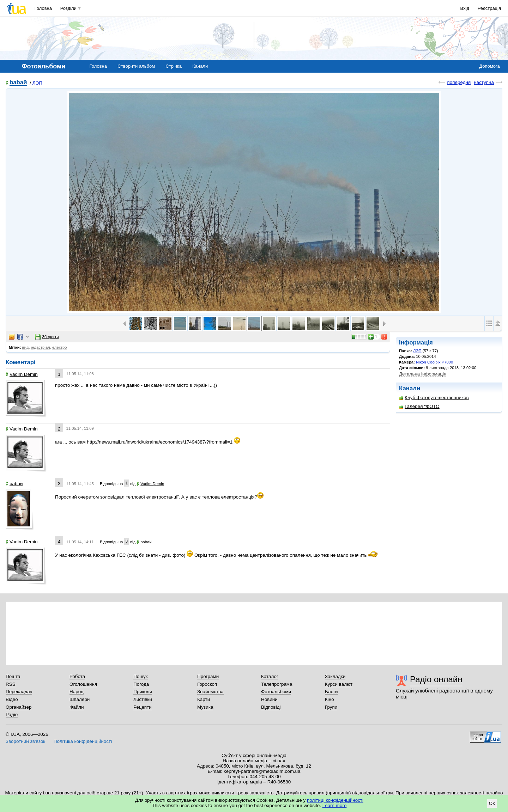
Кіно (329, 699)
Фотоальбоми (276, 692)
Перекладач (19, 692)
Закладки (335, 676)
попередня (459, 82)
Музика (205, 707)
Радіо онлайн (436, 679)
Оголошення (83, 684)
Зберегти (47, 337)
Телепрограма (277, 684)
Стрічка (173, 66)
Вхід (465, 8)
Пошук (141, 676)
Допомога (489, 66)
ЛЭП (37, 83)
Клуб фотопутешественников (434, 398)
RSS (11, 684)
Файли (77, 707)
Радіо (12, 715)
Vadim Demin (22, 374)
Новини (269, 699)
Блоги (331, 692)
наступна (484, 82)
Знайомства (210, 692)
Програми (208, 676)
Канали (200, 66)
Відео (12, 699)
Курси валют (339, 684)
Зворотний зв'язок (25, 741)
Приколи (143, 692)
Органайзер (19, 707)
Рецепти (143, 707)
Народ (77, 692)
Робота (77, 676)
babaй (18, 83)
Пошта (13, 676)
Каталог (270, 676)
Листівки (143, 699)
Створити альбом (136, 66)
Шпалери (80, 699)
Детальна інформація (423, 374)
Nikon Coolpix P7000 (434, 362)
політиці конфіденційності (335, 800)
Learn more (335, 805)
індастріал (41, 347)
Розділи (68, 8)
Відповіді (271, 707)
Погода (141, 684)
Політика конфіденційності (83, 741)
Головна (43, 8)
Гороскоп (207, 684)
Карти (204, 699)
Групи (331, 707)
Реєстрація (489, 8)
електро (60, 347)
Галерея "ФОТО (419, 406)
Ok (492, 803)
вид (26, 347)
